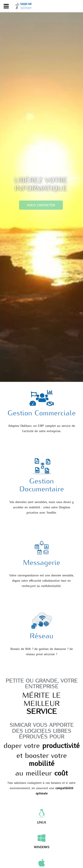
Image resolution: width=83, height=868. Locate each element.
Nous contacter (41, 208)
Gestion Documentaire (42, 484)
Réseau (41, 635)
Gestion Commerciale (42, 412)
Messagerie (42, 562)
